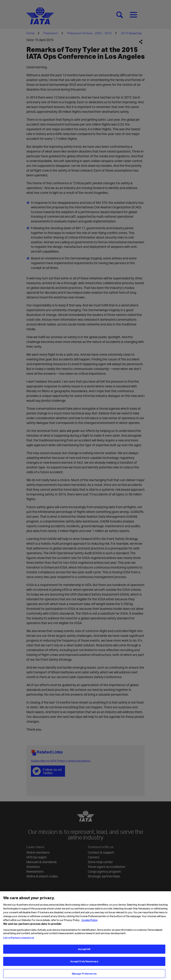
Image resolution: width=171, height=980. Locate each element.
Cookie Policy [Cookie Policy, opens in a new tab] (89, 924)
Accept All (84, 954)
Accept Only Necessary (84, 966)
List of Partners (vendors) (19, 942)
